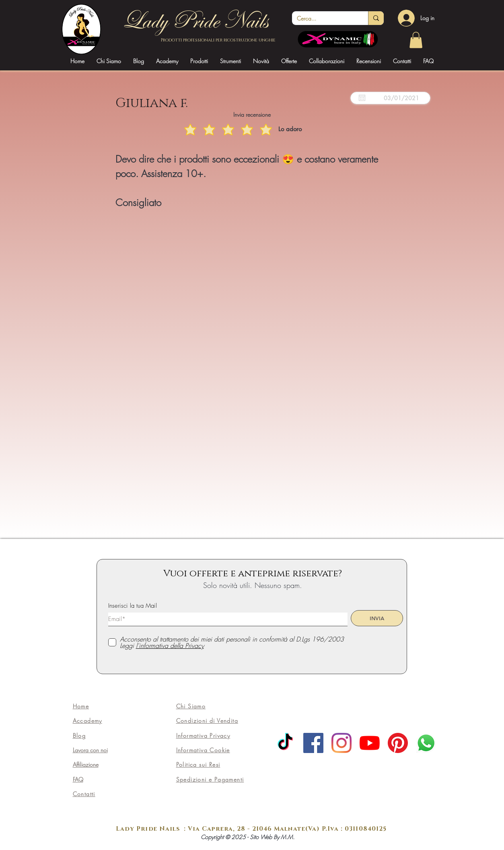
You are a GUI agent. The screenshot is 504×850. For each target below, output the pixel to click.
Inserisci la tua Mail (133, 606)
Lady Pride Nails (195, 21)
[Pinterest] (398, 743)
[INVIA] (377, 618)
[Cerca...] (324, 19)
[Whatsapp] (426, 743)
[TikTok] (285, 743)
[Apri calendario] (362, 98)
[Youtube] (370, 743)
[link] (416, 40)
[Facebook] (313, 743)
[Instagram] (341, 743)
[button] (167, 61)
